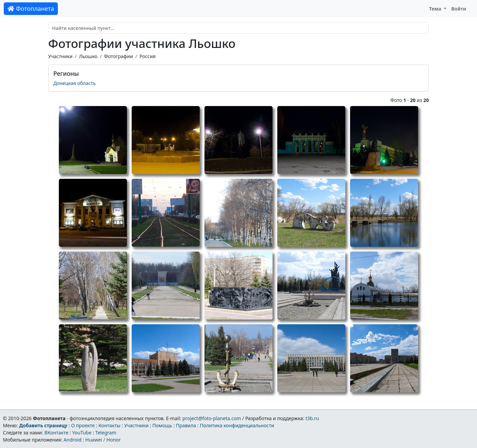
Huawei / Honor (103, 440)
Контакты (109, 425)
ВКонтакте (56, 433)
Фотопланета (31, 8)
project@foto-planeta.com (212, 418)
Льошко (88, 56)
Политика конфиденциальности (237, 425)
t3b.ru (312, 418)
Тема (436, 9)
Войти (459, 9)
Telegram (106, 433)
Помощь (162, 425)
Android (73, 440)
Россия (147, 56)
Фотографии (119, 56)
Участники (61, 56)
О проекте (83, 425)
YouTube (82, 433)
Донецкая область (75, 83)
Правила (186, 425)
